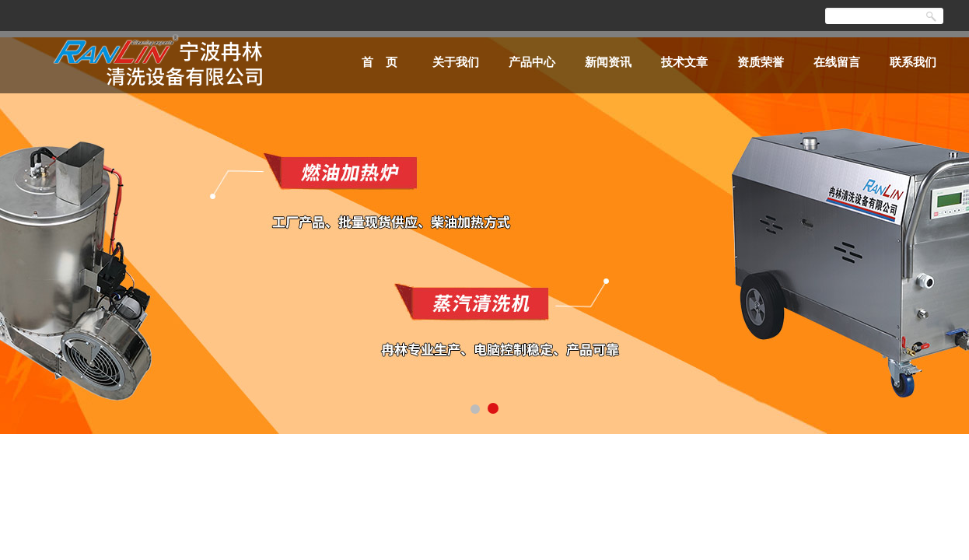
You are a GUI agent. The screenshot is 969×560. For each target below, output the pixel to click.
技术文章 (684, 62)
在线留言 (837, 62)
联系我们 (913, 62)
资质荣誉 (761, 62)
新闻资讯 (608, 62)
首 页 (380, 62)
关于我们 (456, 62)
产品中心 (532, 62)
